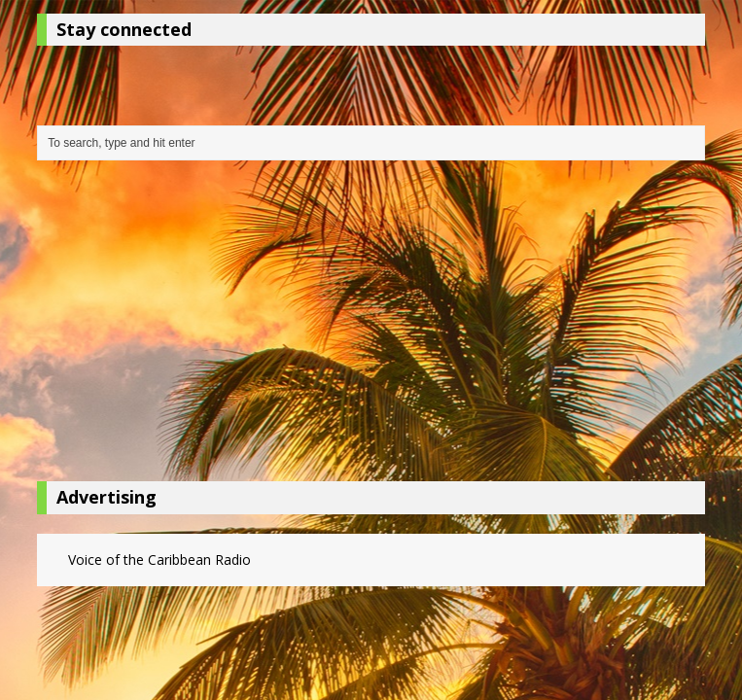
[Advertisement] (371, 326)
